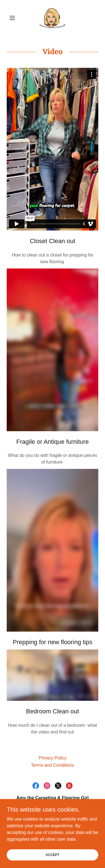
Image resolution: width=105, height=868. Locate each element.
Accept (52, 855)
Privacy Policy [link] (52, 758)
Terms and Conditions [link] (53, 765)
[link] (52, 18)
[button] (14, 18)
